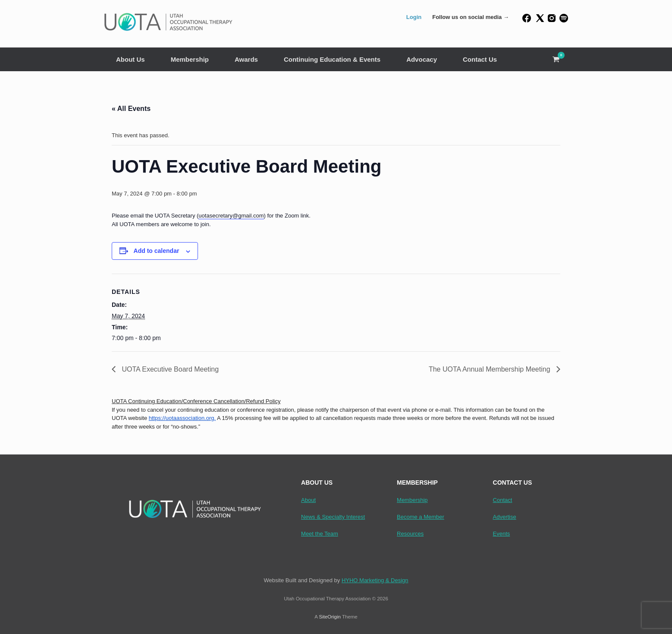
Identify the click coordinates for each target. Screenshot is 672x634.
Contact (503, 500)
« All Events (131, 109)
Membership (190, 59)
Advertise (505, 517)
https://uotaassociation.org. (182, 418)
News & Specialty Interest (333, 517)
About (308, 500)
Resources (410, 534)
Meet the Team (320, 534)
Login (414, 17)
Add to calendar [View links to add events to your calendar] (157, 251)
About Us (130, 59)
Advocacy (422, 59)
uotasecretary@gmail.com (231, 216)
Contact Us (480, 59)
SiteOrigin (330, 617)
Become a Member (421, 517)
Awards (246, 59)
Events (502, 534)
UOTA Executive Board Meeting (169, 369)
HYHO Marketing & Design (375, 580)
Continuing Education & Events (332, 59)
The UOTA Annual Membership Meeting (490, 369)
